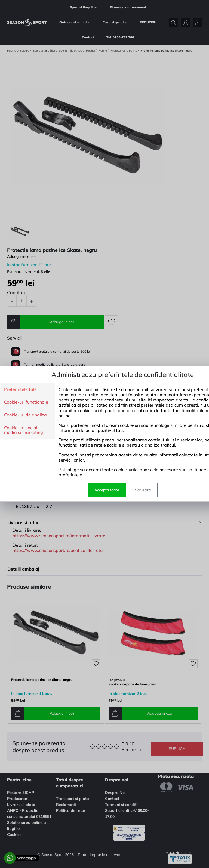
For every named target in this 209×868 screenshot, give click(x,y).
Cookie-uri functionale (26, 402)
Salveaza (143, 490)
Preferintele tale (20, 389)
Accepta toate (107, 490)
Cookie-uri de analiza (25, 415)
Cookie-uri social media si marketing (24, 430)
